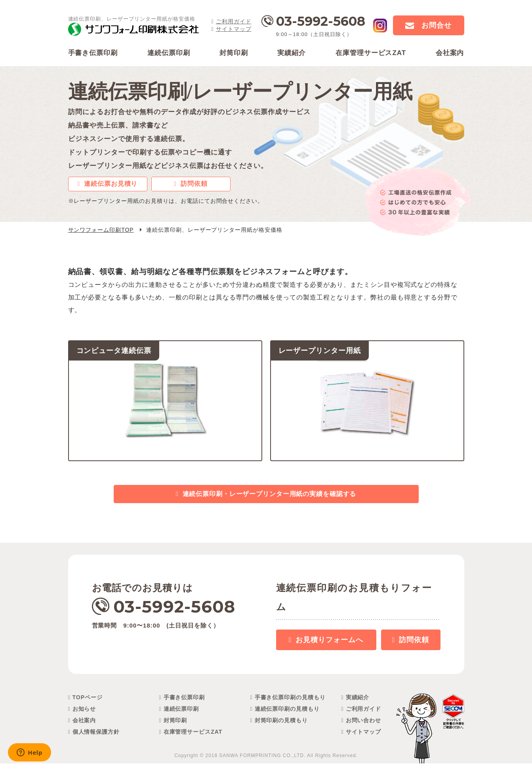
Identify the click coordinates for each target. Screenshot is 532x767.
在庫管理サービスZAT (193, 735)
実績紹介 (358, 701)
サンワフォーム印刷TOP (101, 231)
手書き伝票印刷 (184, 701)
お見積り (329, 643)
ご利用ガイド (234, 21)
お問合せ (437, 25)
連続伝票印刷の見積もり (287, 712)
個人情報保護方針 (96, 735)
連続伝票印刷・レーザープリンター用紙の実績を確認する (270, 496)
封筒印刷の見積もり (281, 724)
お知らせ (84, 712)
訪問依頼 (194, 185)
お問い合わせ (364, 724)
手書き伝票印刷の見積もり (290, 701)
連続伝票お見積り (111, 185)
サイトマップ (234, 29)
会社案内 (84, 724)
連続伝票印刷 (181, 712)
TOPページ (88, 701)
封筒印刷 (175, 724)
